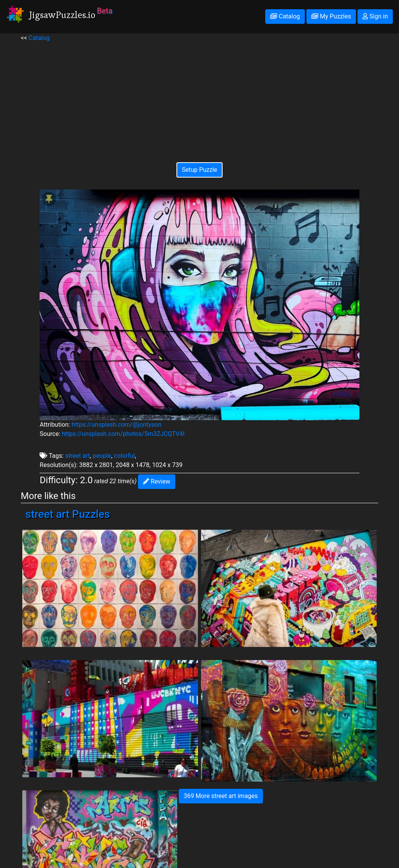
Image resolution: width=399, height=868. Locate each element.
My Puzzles (331, 16)
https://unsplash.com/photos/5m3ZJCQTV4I (123, 434)
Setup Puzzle (199, 170)
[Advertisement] (199, 96)
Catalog (285, 16)
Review (156, 481)
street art (77, 456)
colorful (124, 456)
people (102, 456)
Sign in (375, 16)
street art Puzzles (68, 514)
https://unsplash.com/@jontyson (116, 425)
